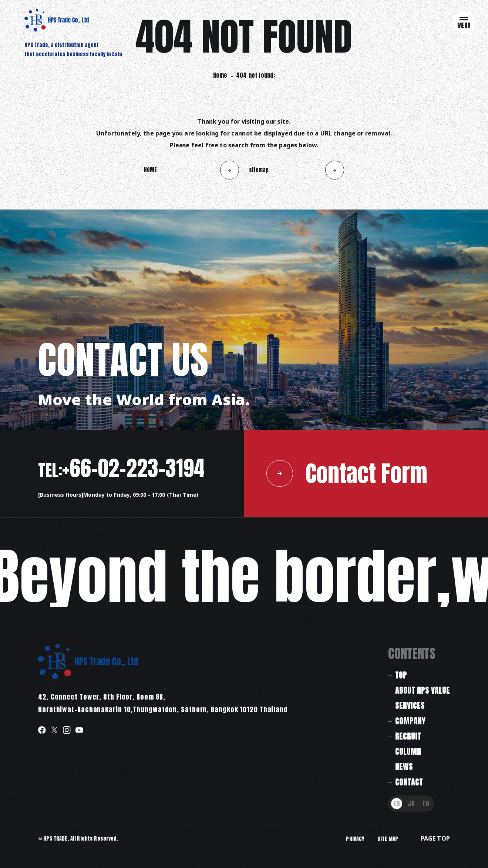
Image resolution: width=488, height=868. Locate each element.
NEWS (404, 766)
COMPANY (410, 721)
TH (426, 803)
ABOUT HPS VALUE (423, 690)
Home (220, 75)
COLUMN (408, 751)
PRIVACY (355, 839)
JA (411, 803)
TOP (401, 675)
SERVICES (410, 705)
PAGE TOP (435, 838)
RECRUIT (408, 736)
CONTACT (409, 782)
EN (397, 803)
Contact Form (347, 473)
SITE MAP (388, 839)
